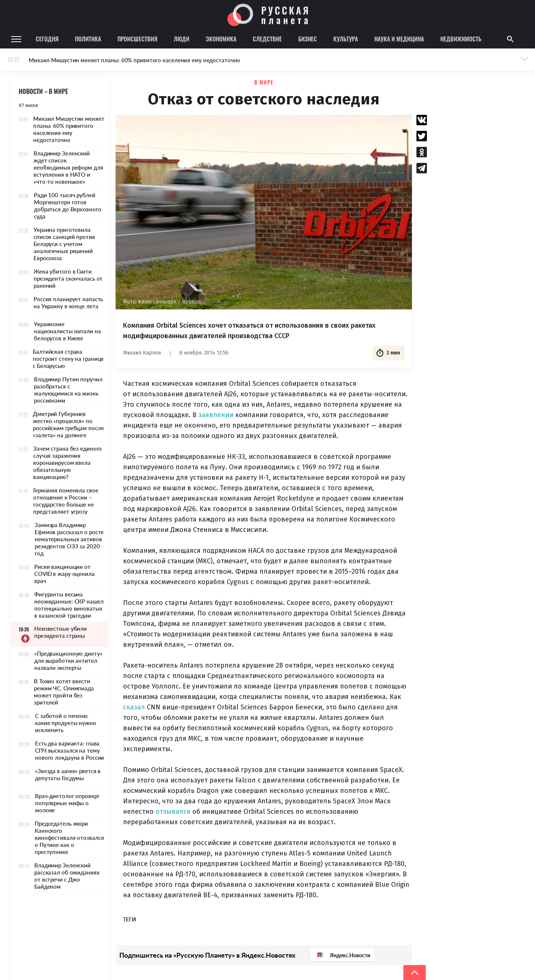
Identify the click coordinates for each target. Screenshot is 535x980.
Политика (88, 39)
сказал (134, 707)
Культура (346, 39)
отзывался (173, 812)
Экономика (221, 39)
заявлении (216, 415)
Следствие (267, 39)
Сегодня (47, 39)
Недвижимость (461, 39)
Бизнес (308, 39)
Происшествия (137, 39)
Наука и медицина (399, 39)
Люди (182, 39)
